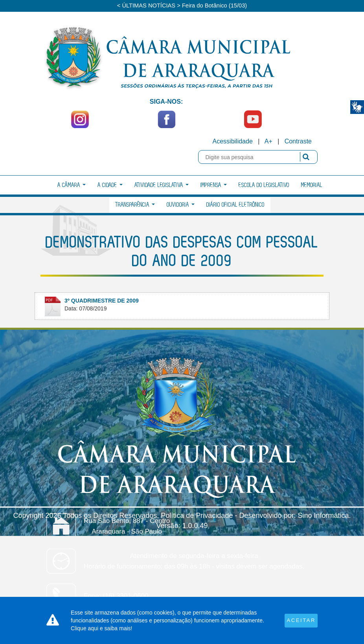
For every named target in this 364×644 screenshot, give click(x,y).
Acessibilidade (233, 141)
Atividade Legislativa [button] (162, 185)
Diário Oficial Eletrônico (235, 205)
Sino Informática (323, 516)
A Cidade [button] (110, 185)
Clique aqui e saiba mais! (101, 628)
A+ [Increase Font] (268, 141)
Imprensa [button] (214, 185)
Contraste (298, 141)
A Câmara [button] (72, 185)
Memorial (312, 185)
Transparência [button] (135, 205)
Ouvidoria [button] (181, 205)
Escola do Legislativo (264, 185)
